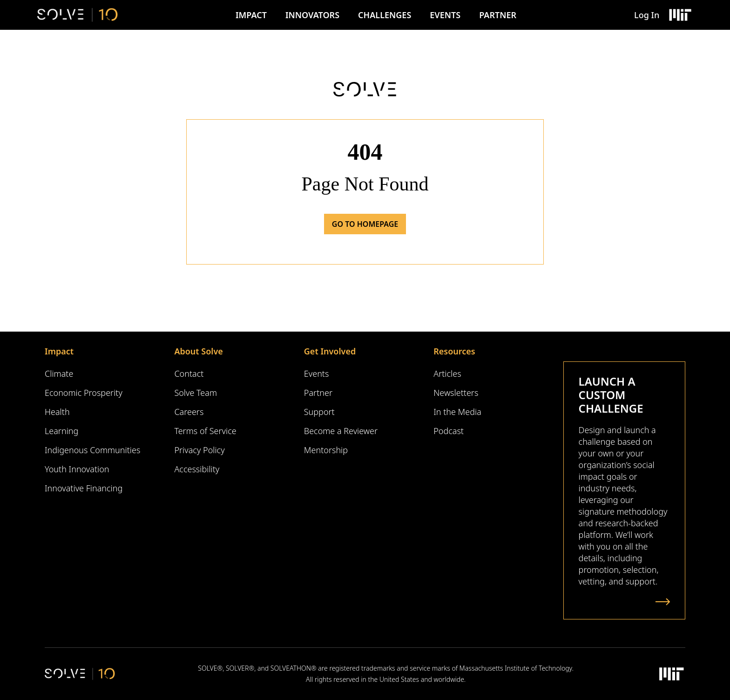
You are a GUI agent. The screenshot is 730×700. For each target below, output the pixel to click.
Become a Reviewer (341, 431)
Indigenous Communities (92, 450)
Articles (447, 374)
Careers (189, 412)
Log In (647, 15)
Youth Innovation (77, 469)
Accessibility (197, 469)
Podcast (449, 431)
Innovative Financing (84, 488)
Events (445, 15)
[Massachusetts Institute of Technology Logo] (680, 15)
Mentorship (326, 450)
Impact (251, 15)
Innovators (312, 15)
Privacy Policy (199, 450)
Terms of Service (205, 431)
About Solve (198, 351)
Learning (61, 431)
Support (319, 412)
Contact (189, 374)
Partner (498, 15)
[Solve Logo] (78, 15)
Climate (59, 374)
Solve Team (196, 393)
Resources (454, 351)
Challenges (385, 15)
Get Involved (330, 351)
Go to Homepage (365, 224)
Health (57, 412)
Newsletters (456, 393)
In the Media (457, 412)
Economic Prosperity (84, 393)
